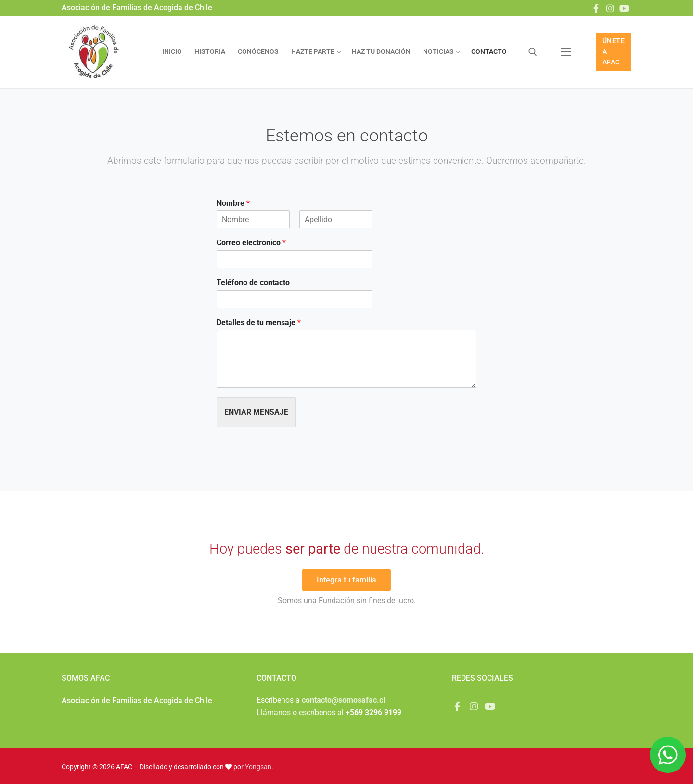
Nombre (233, 203)
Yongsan (258, 767)
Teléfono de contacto (253, 283)
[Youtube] (624, 8)
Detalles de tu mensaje (259, 322)
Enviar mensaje (256, 412)
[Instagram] (610, 8)
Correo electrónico (251, 243)
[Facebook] (596, 8)
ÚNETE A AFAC (614, 51)
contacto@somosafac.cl (343, 700)
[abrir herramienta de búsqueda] (533, 52)
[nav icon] (566, 52)
